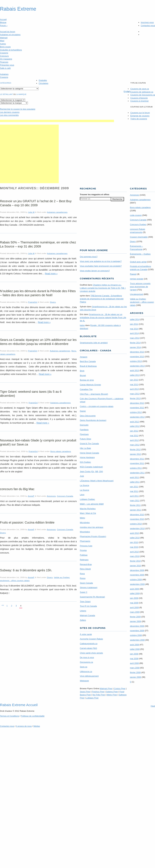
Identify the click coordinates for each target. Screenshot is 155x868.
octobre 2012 (136, 412)
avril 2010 (134, 552)
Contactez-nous (148, 26)
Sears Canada (86, 583)
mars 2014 (135, 338)
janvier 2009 (136, 621)
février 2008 (135, 672)
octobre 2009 (136, 580)
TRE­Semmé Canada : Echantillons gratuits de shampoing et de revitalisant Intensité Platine (102, 299)
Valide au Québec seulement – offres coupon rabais (142, 302)
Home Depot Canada (89, 453)
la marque (21, 94)
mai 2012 (134, 436)
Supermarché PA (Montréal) (92, 597)
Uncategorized (137, 294)
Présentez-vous (7, 65)
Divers (53, 302)
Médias (37, 726)
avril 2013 (134, 389)
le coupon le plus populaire (18, 109)
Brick (82, 371)
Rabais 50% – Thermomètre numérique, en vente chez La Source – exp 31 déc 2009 (38, 244)
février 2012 (135, 449)
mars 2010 (135, 556)
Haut (153, 706)
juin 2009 (134, 598)
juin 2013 (134, 380)
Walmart (4, 38)
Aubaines (4, 74)
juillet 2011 (135, 482)
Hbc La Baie (85, 448)
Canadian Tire (86, 389)
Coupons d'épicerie (139, 98)
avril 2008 (134, 663)
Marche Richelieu (88, 509)
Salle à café (5, 68)
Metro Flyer (112, 695)
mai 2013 (134, 385)
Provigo (83, 550)
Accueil (3, 19)
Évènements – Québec (140, 254)
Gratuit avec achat (138, 262)
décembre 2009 (137, 570)
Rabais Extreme (18, 9)
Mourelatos (85, 532)
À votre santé (86, 634)
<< (3, 605)
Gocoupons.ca (86, 662)
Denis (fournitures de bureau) (93, 420)
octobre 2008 (136, 635)
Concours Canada (65, 496)
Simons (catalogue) (89, 587)
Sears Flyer (85, 692)
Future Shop (85, 439)
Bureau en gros (87, 380)
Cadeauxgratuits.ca (89, 644)
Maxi (2, 41)
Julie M (31, 212)
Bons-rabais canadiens (61, 451)
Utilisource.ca (86, 671)
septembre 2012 (137, 417)
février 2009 (135, 617)
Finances (4, 62)
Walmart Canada (87, 615)
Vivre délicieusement (89, 676)
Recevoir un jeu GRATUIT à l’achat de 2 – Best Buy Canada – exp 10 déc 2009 (36, 203)
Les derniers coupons (10, 112)
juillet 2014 (135, 319)
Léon (82, 495)
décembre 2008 (137, 626)
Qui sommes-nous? (89, 257)
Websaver (84, 681)
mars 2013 (135, 394)
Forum (4, 26)
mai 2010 (134, 547)
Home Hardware (87, 457)
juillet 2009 (135, 593)
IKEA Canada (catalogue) (91, 467)
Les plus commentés (9, 115)
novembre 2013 (137, 357)
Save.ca (84, 667)
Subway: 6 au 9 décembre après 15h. (26, 570)
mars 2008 (135, 668)
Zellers (83, 620)
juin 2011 (134, 487)
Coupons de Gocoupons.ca (143, 95)
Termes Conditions (10, 716)
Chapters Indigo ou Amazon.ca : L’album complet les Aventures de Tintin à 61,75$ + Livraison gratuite (103, 288)
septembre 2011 (137, 473)
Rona (82, 574)
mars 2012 (135, 445)
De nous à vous (87, 657)
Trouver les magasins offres (95, 194)
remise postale (137, 279)
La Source (84, 485)
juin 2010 (134, 542)
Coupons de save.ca (140, 89)
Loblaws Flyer (92, 698)
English (127, 91)
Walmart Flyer (106, 689)
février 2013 (135, 398)
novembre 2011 (137, 463)
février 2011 (135, 505)
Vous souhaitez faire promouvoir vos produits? (101, 266)
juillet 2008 (135, 649)
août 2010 (134, 533)
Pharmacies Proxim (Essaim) (93, 536)
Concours (4, 56)
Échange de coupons (140, 116)
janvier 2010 (136, 566)
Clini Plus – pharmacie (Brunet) (94, 394)
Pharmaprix (85, 541)
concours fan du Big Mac (17, 489)
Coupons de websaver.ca (142, 92)
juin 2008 (134, 654)
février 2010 (135, 561)
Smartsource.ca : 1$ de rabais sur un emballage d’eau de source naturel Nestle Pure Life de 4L (103, 318)
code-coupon (136, 215)
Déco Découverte (88, 416)
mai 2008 (134, 659)
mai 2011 (134, 491)
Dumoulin (84, 425)
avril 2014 (134, 333)
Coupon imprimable (139, 237)
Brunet (83, 375)
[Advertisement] (29, 154)
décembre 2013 (137, 352)
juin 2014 (134, 324)
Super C (84, 592)
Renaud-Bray (86, 564)
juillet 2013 (135, 375)
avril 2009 (134, 607)
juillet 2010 (135, 538)
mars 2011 (135, 501)
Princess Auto (86, 546)
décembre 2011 (137, 459)
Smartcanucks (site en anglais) (94, 343)
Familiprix (84, 430)
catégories (6, 83)
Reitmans (84, 560)
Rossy (83, 578)
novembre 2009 (137, 575)
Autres (3, 44)
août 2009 (134, 589)
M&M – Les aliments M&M (92, 504)
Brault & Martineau (88, 366)
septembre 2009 (137, 584)
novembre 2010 (137, 519)
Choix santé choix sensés (91, 653)
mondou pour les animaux (92, 527)
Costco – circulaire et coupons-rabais (97, 406)
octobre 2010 (136, 524)
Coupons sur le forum (140, 113)
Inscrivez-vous (147, 22)
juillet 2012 (135, 426)
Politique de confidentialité (33, 716)
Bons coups (5, 47)
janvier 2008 (136, 677)
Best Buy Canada (88, 361)
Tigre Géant (85, 602)
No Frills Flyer (99, 695)
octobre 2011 (136, 468)
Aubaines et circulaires (10, 35)
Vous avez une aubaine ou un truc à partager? (101, 261)
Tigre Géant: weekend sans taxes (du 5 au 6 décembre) (31, 394)
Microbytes (85, 523)
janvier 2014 (136, 347)
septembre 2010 (137, 528)
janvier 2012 (136, 454)
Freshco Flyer (98, 692)
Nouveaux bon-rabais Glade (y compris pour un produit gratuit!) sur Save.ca (38, 442)
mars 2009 (135, 612)
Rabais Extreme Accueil (19, 705)
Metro (82, 518)
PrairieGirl (33, 302)
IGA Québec (85, 462)
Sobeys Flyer (112, 692)
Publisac (84, 555)
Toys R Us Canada (88, 606)
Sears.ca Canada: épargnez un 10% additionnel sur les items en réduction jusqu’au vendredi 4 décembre (38, 342)
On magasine (6, 59)
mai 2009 (134, 603)
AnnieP (31, 496)
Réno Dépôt (85, 569)
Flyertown (84, 434)
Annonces (51, 496)
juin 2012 (134, 431)
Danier (83, 411)
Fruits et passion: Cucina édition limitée (27, 522)
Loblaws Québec (87, 499)
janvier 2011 (136, 510)
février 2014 (135, 343)
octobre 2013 (136, 361)
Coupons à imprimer (139, 101)
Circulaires (43, 83)
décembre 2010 (137, 515)
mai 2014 (134, 329)
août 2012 (134, 422)
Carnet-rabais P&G (88, 648)
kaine (82, 325)
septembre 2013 (137, 366)
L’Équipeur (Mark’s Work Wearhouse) (97, 481)
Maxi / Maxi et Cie (88, 513)
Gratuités (43, 80)
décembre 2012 (137, 403)
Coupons (4, 53)
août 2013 (134, 370)
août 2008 (134, 645)
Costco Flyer (120, 689)
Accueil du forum (8, 32)
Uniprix (83, 611)
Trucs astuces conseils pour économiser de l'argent (140, 287)
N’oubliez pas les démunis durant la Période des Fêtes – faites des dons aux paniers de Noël (38, 293)
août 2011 (134, 477)
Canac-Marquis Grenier (90, 385)
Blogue (3, 22)
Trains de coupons (139, 119)
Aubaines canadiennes (57, 212)
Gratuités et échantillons (11, 50)
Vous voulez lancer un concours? (95, 271)
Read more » (51, 274)
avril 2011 (134, 496)
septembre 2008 (137, 640)
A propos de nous (24, 726)
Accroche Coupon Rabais (91, 639)
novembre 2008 (137, 631)
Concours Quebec (138, 224)
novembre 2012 (137, 408)
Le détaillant (6, 94)
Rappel (133, 274)
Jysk (82, 476)
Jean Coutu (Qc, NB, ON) (91, 471)
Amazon (84, 357)
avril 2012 (134, 440)
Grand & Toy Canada (89, 444)
